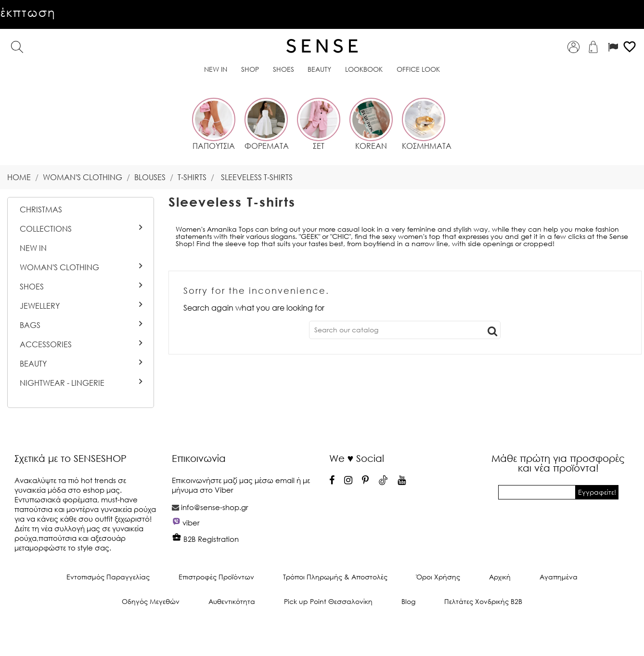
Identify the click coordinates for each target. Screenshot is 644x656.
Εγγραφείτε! (597, 492)
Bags (30, 325)
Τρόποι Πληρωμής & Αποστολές (335, 577)
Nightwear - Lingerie (62, 383)
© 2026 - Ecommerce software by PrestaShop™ (322, 634)
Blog (408, 601)
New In (33, 248)
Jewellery (40, 306)
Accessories (46, 344)
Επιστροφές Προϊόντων (216, 577)
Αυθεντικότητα (232, 601)
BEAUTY (33, 364)
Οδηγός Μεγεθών (151, 601)
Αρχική (500, 577)
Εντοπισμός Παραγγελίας (108, 577)
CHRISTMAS (41, 210)
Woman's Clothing (59, 267)
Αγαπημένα (559, 577)
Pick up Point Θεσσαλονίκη (328, 601)
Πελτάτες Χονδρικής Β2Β (483, 601)
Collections (46, 229)
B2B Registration (205, 539)
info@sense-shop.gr (215, 507)
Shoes (32, 287)
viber (191, 523)
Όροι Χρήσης (438, 577)
